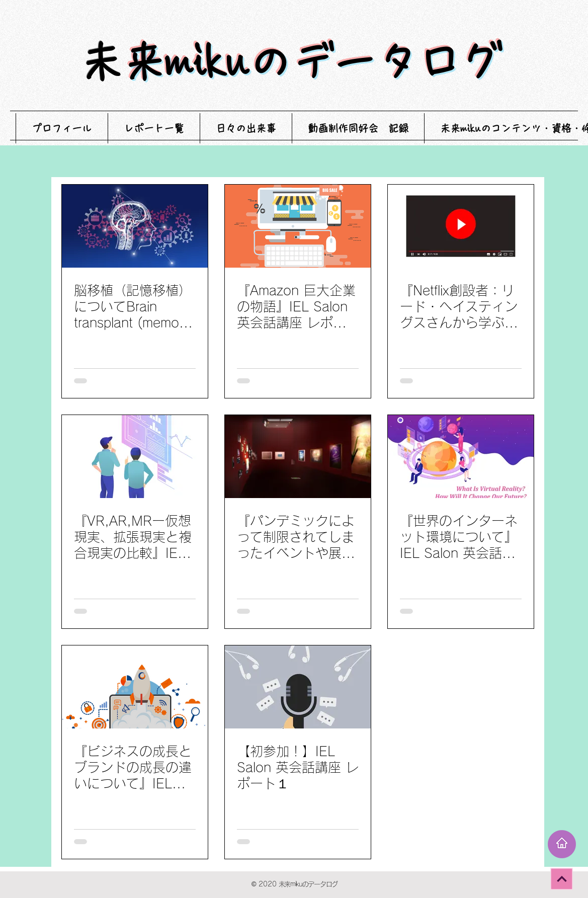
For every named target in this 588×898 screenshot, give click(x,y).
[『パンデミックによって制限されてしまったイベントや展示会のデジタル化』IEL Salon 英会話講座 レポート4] (298, 457)
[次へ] (561, 879)
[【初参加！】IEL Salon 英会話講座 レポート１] (298, 687)
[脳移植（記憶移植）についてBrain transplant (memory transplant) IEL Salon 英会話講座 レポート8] (135, 226)
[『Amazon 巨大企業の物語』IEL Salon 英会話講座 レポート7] (298, 226)
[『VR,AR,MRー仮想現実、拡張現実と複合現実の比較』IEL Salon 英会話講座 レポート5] (135, 457)
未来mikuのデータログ (312, 62)
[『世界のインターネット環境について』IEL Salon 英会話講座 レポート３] (461, 457)
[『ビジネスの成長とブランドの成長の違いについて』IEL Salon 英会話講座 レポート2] (135, 687)
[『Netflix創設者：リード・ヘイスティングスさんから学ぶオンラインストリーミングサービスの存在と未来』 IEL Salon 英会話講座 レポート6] (461, 226)
